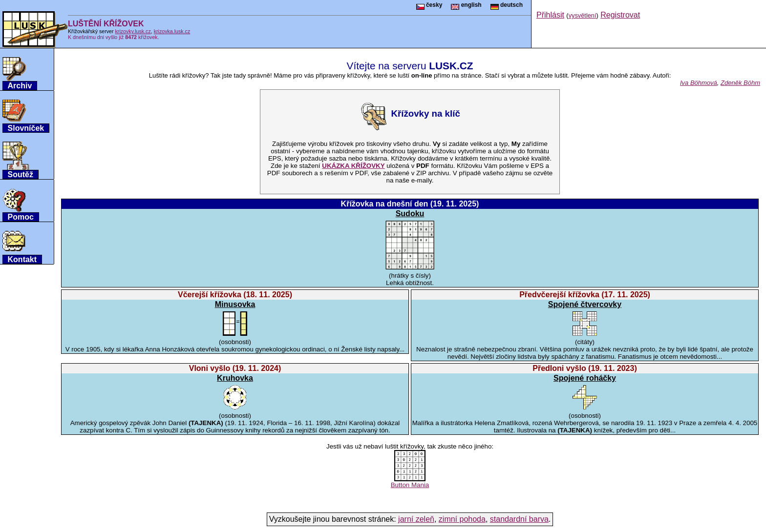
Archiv (20, 86)
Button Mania (410, 482)
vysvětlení (583, 15)
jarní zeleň (416, 519)
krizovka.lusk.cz (172, 31)
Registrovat (620, 15)
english (466, 5)
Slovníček (26, 128)
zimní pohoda (462, 519)
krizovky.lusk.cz (133, 31)
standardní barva (519, 519)
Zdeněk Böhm (740, 83)
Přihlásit (550, 15)
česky (429, 5)
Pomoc (21, 217)
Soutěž (21, 174)
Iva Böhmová (699, 83)
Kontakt (22, 259)
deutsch (507, 5)
